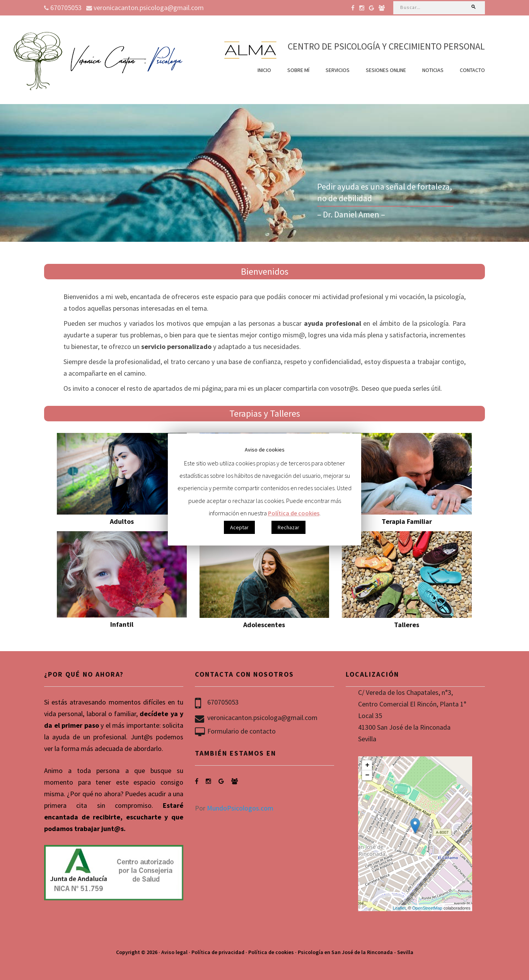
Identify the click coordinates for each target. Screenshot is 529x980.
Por (234, 808)
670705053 (63, 8)
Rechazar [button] (288, 527)
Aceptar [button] (239, 527)
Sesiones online (386, 70)
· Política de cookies (270, 952)
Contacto (472, 70)
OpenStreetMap (427, 908)
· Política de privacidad (217, 952)
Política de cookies (294, 513)
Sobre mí (298, 70)
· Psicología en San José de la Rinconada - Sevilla (354, 952)
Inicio (264, 70)
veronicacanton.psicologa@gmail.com (145, 8)
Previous (11, 172)
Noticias (433, 70)
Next (518, 172)
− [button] (368, 775)
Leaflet (399, 908)
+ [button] (368, 765)
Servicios (338, 70)
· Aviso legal (173, 952)
